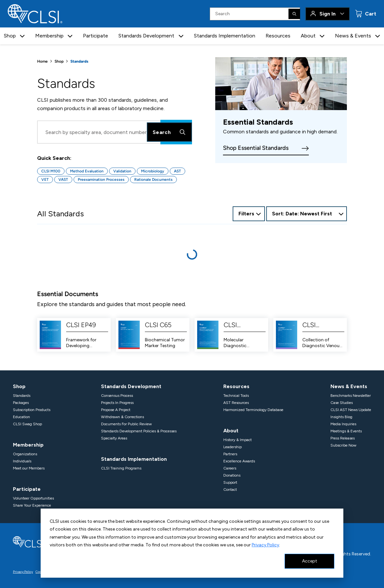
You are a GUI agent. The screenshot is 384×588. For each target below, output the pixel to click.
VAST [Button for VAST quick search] (63, 180)
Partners (231, 454)
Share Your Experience (33, 505)
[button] (24, 36)
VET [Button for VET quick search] (45, 180)
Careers (231, 468)
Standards (22, 396)
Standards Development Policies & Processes (140, 431)
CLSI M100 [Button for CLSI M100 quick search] (51, 171)
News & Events (346, 386)
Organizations (25, 454)
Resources (279, 36)
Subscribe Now (342, 445)
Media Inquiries (342, 424)
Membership (28, 445)
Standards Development (129, 386)
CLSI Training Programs (121, 468)
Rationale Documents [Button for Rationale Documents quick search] (153, 180)
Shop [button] (12, 36)
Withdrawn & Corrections (123, 417)
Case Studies (341, 403)
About (231, 431)
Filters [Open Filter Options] (246, 214)
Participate (98, 36)
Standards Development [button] (148, 36)
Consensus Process (118, 396)
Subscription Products (32, 410)
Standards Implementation (226, 36)
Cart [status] (370, 14)
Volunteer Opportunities (35, 498)
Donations (233, 475)
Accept (309, 561)
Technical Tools (237, 396)
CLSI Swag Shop (27, 424)
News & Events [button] (352, 36)
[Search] (295, 14)
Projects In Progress (118, 403)
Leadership (233, 447)
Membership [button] (51, 36)
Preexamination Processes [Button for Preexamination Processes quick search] (101, 180)
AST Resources (237, 403)
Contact (231, 490)
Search (170, 132)
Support (231, 482)
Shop (59, 61)
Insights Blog (340, 417)
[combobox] (307, 214)
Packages (21, 403)
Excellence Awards (240, 461)
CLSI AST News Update (349, 410)
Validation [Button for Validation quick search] (122, 171)
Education (22, 417)
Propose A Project (116, 410)
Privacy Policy (219, 545)
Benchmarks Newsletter (350, 396)
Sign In (328, 14)
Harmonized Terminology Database (254, 410)
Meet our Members (30, 468)
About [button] (308, 36)
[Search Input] (255, 14)
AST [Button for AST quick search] (177, 171)
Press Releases (342, 438)
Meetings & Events (346, 431)
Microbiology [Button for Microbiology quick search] (153, 171)
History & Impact (238, 440)
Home (42, 61)
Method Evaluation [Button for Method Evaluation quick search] (87, 171)
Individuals (22, 461)
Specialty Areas (114, 438)
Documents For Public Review (127, 424)
